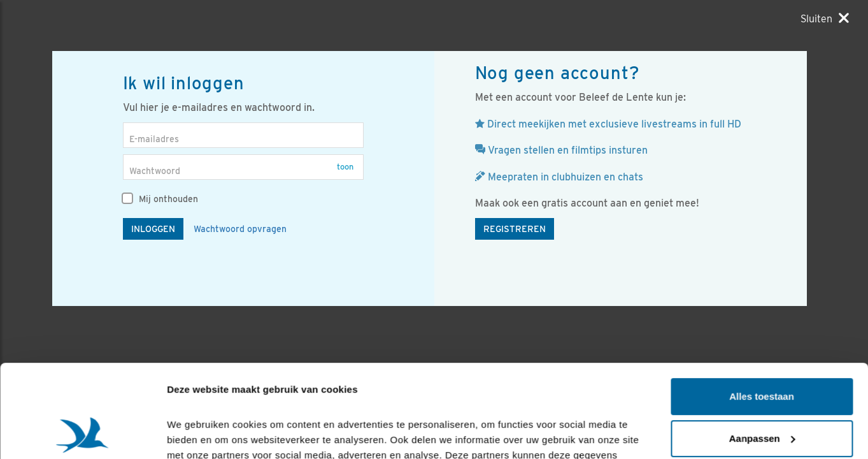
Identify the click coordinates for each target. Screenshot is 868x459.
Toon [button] (345, 167)
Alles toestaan (762, 310)
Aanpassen (762, 351)
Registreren (515, 229)
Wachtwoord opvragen (240, 229)
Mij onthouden (160, 199)
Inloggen (153, 229)
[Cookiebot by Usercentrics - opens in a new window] (82, 434)
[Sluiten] (825, 18)
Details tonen (197, 434)
